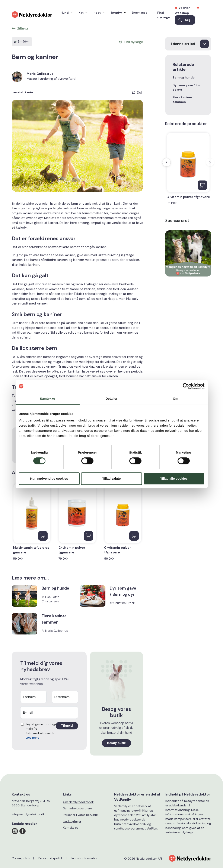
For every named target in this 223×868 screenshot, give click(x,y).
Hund (66, 13)
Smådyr (117, 13)
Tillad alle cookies (174, 478)
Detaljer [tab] (112, 399)
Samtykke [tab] (47, 399)
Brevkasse (140, 13)
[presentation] (166, 162)
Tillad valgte (111, 478)
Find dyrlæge (164, 15)
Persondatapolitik (50, 858)
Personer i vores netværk (80, 815)
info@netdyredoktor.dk (28, 814)
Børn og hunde (184, 77)
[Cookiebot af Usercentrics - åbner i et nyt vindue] (186, 386)
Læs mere (33, 738)
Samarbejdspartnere (77, 808)
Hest (98, 13)
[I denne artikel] (188, 44)
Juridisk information (85, 858)
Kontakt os (71, 828)
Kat (82, 13)
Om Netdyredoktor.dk (78, 802)
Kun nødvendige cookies (49, 478)
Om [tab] (176, 399)
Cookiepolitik (21, 858)
